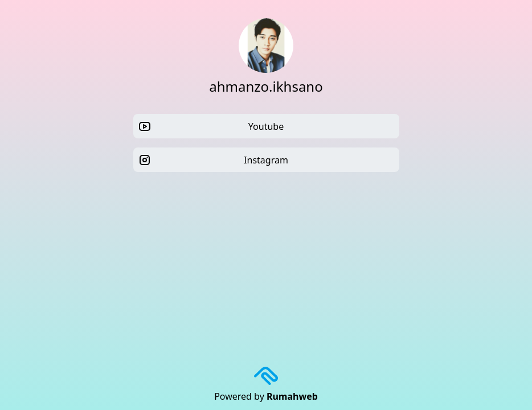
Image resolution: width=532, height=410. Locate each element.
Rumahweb (292, 396)
